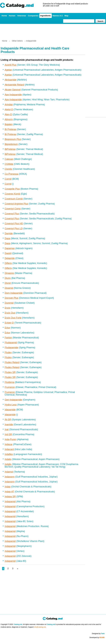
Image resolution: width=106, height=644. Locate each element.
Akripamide (11, 80)
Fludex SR (10, 372)
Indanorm (10, 477)
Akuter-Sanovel (13, 90)
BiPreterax (10, 149)
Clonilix (8, 169)
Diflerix (8, 263)
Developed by (97, 637)
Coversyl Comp (13, 209)
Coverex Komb (12, 194)
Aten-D (8, 114)
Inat (7, 429)
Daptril (8, 253)
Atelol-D (9, 109)
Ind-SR (8, 434)
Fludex (8, 352)
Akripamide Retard (14, 85)
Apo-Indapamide (13, 95)
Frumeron (10, 387)
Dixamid (9, 288)
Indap (8, 487)
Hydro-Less (11, 405)
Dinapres (9, 273)
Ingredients (46, 16)
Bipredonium (11, 144)
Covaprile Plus (12, 189)
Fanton (8, 338)
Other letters (17, 41)
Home (4, 16)
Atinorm (9, 119)
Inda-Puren (10, 439)
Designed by (98, 634)
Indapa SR (10, 497)
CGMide (9, 164)
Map (66, 16)
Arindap (9, 105)
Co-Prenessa (11, 174)
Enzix (8, 308)
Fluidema (9, 382)
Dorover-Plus (11, 298)
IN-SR (8, 420)
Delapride (10, 258)
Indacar (9, 444)
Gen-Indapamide (13, 400)
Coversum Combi (14, 199)
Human (12, 16)
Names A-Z (58, 16)
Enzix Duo (10, 313)
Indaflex (9, 454)
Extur (7, 328)
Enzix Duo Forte (13, 318)
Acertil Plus (11, 65)
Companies (33, 16)
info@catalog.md (40, 627)
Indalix (8, 459)
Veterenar (22, 16)
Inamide (9, 425)
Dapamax (10, 248)
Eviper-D (9, 323)
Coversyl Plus (12, 214)
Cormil (8, 179)
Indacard (9, 449)
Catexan (9, 159)
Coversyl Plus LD (14, 228)
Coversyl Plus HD (14, 224)
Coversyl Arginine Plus (16, 204)
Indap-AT (9, 492)
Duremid (9, 303)
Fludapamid (11, 343)
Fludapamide (11, 348)
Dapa (7, 238)
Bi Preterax (10, 129)
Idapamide (10, 410)
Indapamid (10, 501)
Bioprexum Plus (13, 139)
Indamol (9, 472)
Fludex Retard (12, 362)
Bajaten (9, 124)
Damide (9, 233)
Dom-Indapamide (14, 293)
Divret (8, 283)
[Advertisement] (53, 31)
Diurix (8, 278)
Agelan (8, 70)
